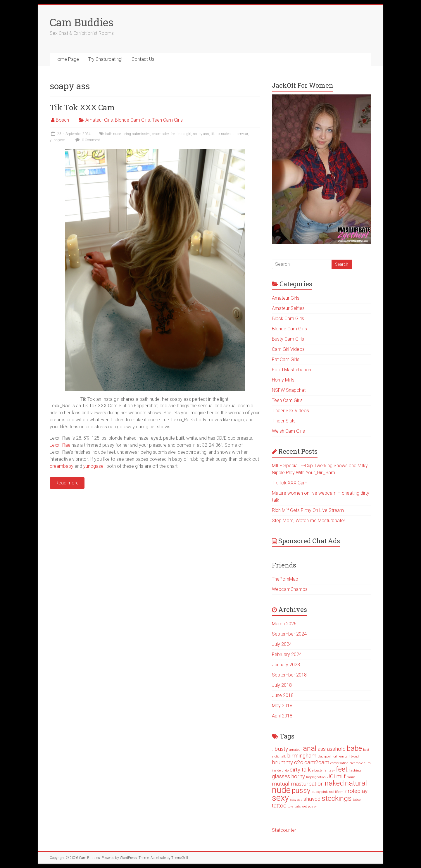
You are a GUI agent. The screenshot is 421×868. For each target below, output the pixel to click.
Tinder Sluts (284, 421)
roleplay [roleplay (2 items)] (358, 791)
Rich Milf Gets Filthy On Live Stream (308, 510)
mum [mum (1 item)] (351, 777)
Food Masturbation (291, 370)
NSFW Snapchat (289, 390)
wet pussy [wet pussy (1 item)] (309, 806)
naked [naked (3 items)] (334, 783)
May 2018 (282, 706)
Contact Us (143, 59)
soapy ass (201, 134)
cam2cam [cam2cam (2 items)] (317, 762)
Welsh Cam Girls (288, 431)
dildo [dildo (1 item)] (285, 770)
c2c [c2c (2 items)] (299, 762)
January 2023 (286, 665)
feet (173, 134)
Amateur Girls (99, 120)
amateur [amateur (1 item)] (295, 750)
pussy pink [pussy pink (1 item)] (320, 792)
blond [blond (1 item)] (355, 756)
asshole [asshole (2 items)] (336, 749)
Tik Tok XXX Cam (82, 107)
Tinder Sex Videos (290, 411)
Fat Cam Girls (286, 359)
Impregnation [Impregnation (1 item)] (316, 777)
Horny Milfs (283, 380)
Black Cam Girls (288, 319)
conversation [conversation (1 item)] (339, 763)
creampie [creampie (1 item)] (356, 763)
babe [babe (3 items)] (354, 748)
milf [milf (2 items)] (341, 776)
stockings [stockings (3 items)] (337, 798)
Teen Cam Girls (167, 120)
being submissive (136, 134)
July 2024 (282, 644)
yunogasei (58, 140)
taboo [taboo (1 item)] (357, 800)
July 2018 (282, 685)
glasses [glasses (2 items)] (281, 776)
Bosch (62, 120)
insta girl (184, 134)
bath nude (113, 134)
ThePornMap (285, 579)
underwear (240, 134)
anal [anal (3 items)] (310, 748)
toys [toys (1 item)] (291, 806)
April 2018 (282, 716)
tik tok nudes (221, 134)
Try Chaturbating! (105, 59)
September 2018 (289, 675)
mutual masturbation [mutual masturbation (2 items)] (298, 784)
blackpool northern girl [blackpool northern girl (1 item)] (334, 756)
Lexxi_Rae (60, 445)
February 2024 (287, 654)
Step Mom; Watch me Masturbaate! (308, 521)
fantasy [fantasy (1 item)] (329, 770)
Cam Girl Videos (288, 349)
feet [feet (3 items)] (342, 769)
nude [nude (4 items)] (281, 790)
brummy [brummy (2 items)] (282, 762)
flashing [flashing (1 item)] (355, 770)
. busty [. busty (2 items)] (280, 749)
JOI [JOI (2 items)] (331, 776)
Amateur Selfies (288, 308)
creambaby (160, 134)
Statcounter (284, 830)
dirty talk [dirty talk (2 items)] (300, 770)
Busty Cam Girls (288, 339)
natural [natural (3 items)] (356, 783)
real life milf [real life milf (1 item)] (338, 792)
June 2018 (283, 695)
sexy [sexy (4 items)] (280, 798)
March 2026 (284, 624)
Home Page (67, 59)
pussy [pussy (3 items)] (301, 790)
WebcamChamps (290, 589)
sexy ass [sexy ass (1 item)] (296, 800)
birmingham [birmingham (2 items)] (302, 756)
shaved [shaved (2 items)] (312, 799)
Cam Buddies (82, 22)
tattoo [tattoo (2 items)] (279, 806)
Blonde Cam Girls (132, 120)
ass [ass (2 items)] (322, 749)
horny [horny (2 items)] (298, 776)
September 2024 (289, 634)
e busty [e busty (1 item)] (317, 770)
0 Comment (87, 140)
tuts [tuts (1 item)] (298, 806)
